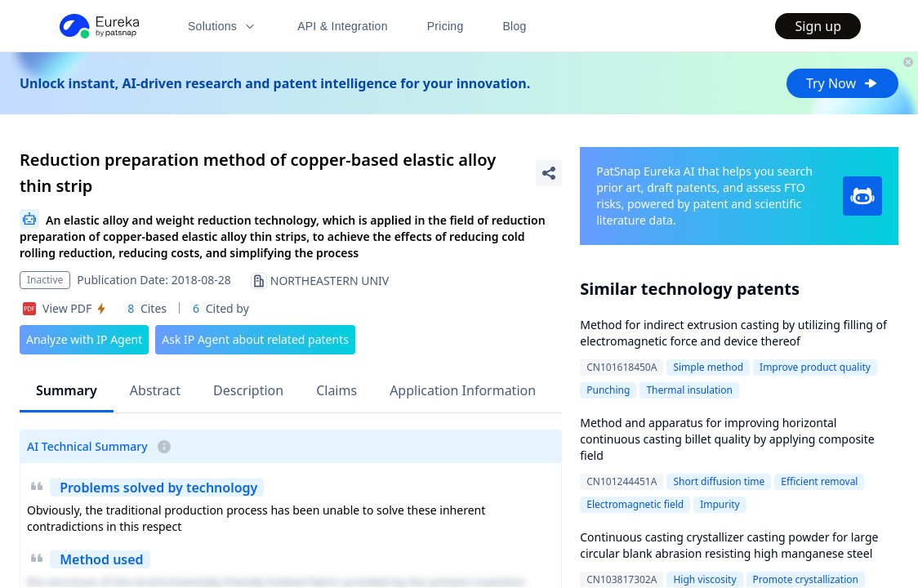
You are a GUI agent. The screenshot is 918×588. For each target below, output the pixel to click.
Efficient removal (819, 481)
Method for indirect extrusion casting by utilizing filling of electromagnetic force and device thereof (733, 333)
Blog (515, 26)
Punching (608, 390)
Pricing (446, 26)
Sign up (818, 26)
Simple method (708, 367)
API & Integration (343, 26)
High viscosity (704, 579)
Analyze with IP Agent (84, 339)
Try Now (842, 83)
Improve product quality (815, 367)
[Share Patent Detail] (549, 173)
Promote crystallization (806, 579)
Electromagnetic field (635, 504)
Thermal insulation (689, 390)
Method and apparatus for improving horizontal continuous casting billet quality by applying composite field (727, 439)
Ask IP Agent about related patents (255, 339)
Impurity (720, 504)
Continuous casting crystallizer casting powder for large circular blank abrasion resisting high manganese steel (729, 545)
